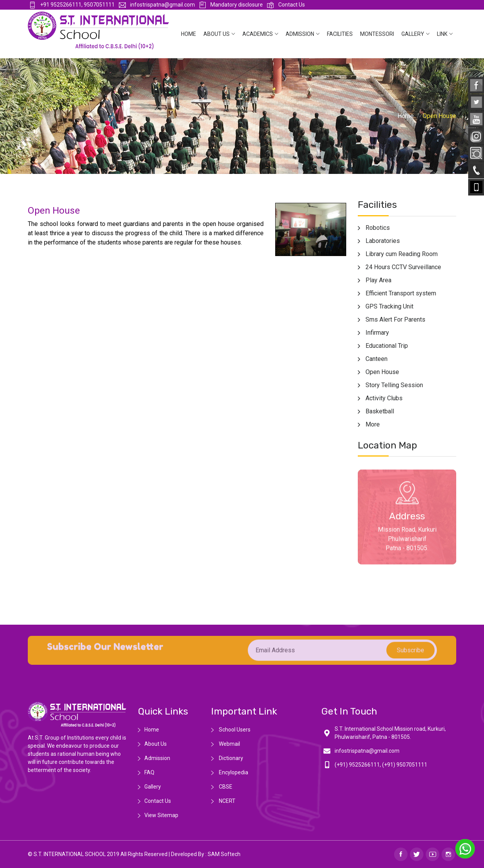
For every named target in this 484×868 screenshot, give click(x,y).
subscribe (410, 655)
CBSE (225, 787)
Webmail (229, 744)
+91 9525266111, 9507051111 (72, 5)
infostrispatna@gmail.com (157, 5)
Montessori (377, 34)
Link (442, 34)
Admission (300, 34)
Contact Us (286, 5)
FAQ (149, 772)
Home (189, 34)
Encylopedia (233, 772)
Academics (258, 34)
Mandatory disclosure (231, 5)
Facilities (340, 34)
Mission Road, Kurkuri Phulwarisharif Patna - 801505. (407, 544)
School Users (234, 730)
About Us (217, 34)
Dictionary (230, 758)
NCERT (227, 801)
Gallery (413, 34)
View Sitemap (161, 815)
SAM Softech (224, 854)
